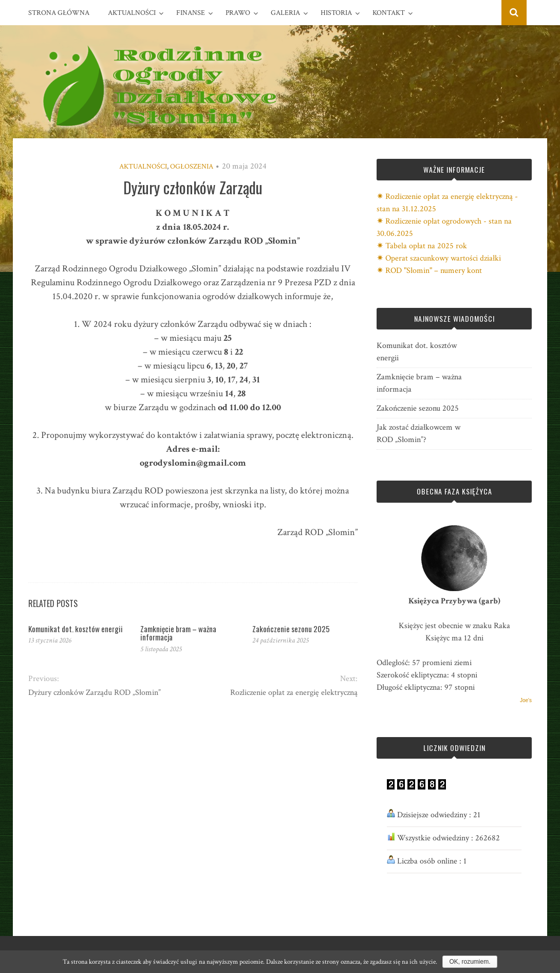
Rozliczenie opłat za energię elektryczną (294, 693)
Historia (336, 13)
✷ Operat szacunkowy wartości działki (439, 258)
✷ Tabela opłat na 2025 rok (422, 246)
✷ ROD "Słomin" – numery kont (429, 271)
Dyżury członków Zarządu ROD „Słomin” (95, 693)
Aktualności (132, 13)
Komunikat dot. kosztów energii (76, 629)
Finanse (191, 13)
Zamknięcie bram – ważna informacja (178, 633)
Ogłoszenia (192, 167)
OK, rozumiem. (470, 962)
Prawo (238, 13)
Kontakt (389, 13)
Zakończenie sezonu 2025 (291, 629)
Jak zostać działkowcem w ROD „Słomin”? (418, 434)
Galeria (285, 13)
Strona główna (59, 13)
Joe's (526, 700)
